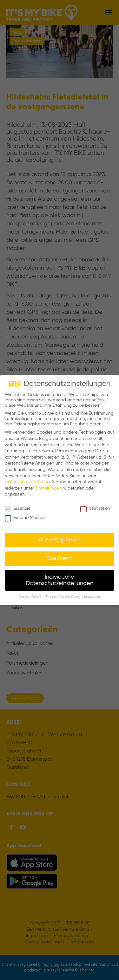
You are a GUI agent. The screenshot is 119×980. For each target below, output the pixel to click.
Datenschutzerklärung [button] (64, 597)
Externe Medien (25, 518)
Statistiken (95, 509)
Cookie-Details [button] (31, 597)
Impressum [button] (93, 597)
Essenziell (19, 509)
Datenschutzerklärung (27, 482)
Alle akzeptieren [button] (60, 540)
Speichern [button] (60, 558)
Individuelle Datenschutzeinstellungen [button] (60, 580)
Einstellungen (49, 488)
